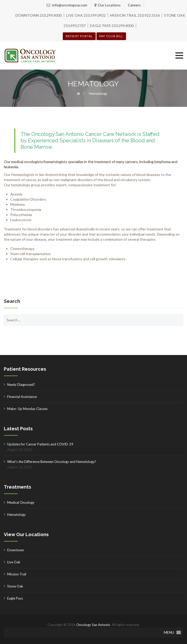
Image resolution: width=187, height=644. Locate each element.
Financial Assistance (22, 397)
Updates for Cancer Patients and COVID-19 (40, 444)
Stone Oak (15, 586)
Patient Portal (79, 36)
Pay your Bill (111, 36)
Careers (134, 5)
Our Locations (109, 5)
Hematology (16, 515)
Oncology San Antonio (93, 625)
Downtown (16, 550)
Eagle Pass (15, 598)
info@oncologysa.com (69, 5)
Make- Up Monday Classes (27, 409)
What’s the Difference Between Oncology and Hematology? (52, 462)
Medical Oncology (21, 502)
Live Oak (14, 562)
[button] (179, 55)
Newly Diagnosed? (21, 385)
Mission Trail (17, 574)
